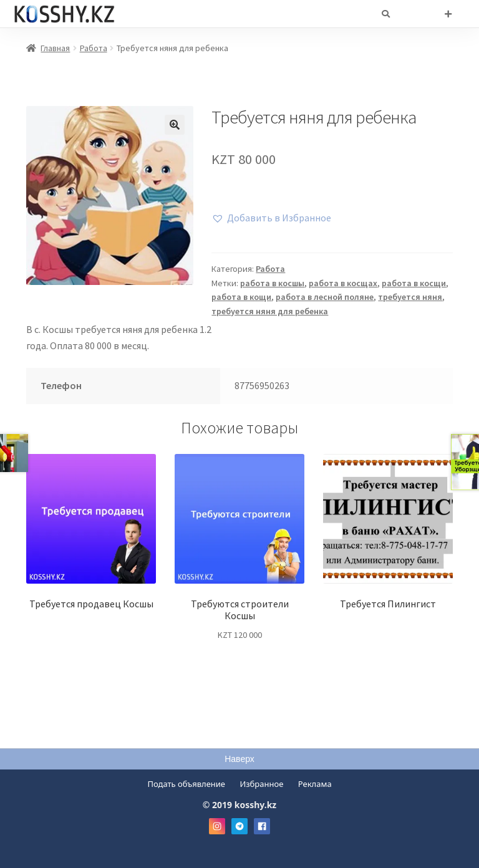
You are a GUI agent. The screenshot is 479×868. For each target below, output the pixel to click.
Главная (55, 48)
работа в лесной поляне (325, 297)
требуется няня (410, 297)
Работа (94, 48)
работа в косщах (343, 283)
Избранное (261, 784)
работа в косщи (414, 283)
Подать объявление (186, 784)
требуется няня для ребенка (270, 311)
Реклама (315, 784)
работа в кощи (241, 297)
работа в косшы (272, 283)
